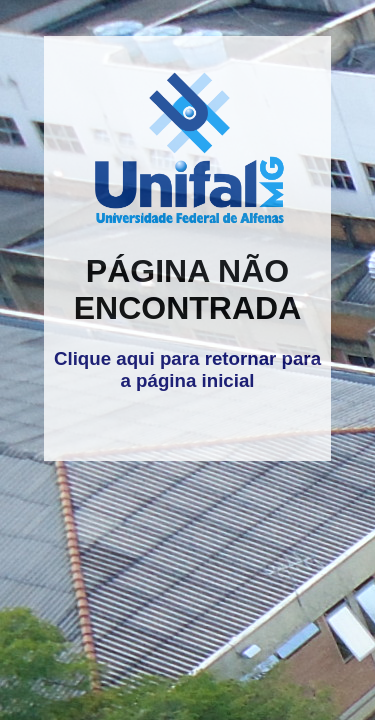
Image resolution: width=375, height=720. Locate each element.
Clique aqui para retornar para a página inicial (187, 369)
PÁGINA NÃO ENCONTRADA (188, 289)
